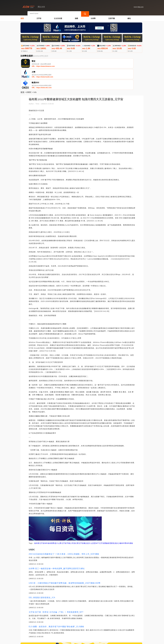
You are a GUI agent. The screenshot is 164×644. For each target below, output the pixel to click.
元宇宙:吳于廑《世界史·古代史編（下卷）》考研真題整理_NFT (56, 591)
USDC (29, 71)
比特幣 (93, 17)
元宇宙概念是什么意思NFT (89, 522)
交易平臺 (112, 17)
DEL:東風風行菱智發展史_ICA (42, 576)
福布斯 (37, 522)
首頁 (22, 17)
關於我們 (58, 632)
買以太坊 (58, 641)
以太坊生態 (58, 17)
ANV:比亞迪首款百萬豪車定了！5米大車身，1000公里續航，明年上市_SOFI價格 (64, 533)
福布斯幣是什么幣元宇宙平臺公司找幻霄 (63, 522)
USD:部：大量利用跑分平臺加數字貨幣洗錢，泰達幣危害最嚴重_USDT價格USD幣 (65, 562)
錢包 (129, 17)
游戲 (76, 17)
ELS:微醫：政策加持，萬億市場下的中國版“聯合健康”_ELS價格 (56, 605)
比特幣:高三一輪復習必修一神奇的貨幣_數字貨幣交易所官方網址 (57, 547)
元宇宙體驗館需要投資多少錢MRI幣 (113, 522)
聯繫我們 (47, 632)
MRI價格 (130, 522)
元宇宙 (39, 17)
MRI (46, 522)
